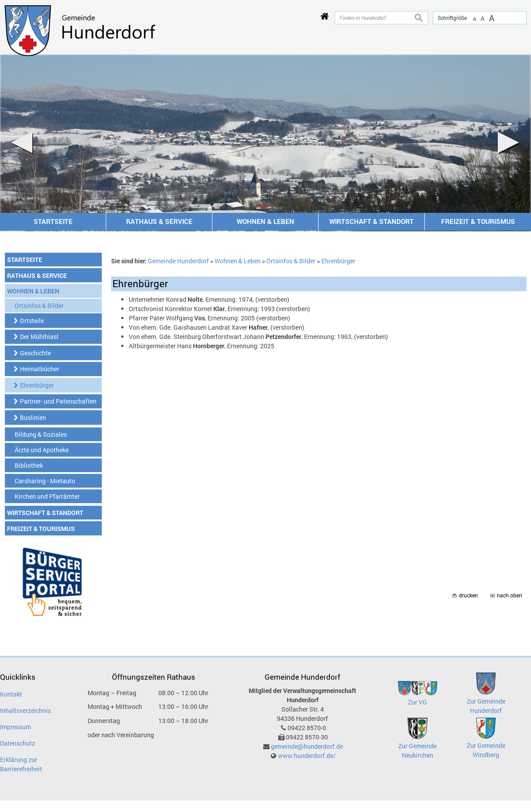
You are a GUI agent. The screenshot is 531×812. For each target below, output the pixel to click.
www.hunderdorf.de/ (307, 756)
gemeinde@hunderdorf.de (307, 746)
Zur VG (417, 702)
